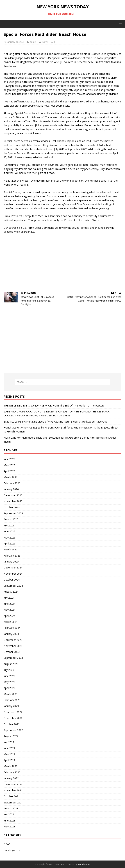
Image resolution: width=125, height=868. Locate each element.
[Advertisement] (62, 263)
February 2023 (12, 700)
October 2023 (12, 652)
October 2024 (12, 580)
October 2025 (12, 507)
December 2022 (13, 712)
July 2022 (9, 742)
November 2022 (13, 718)
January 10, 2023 (16, 42)
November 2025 (13, 501)
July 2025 (9, 525)
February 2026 (12, 483)
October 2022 (12, 724)
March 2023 (11, 694)
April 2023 (9, 688)
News (46, 42)
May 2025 (9, 538)
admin (33, 42)
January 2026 (11, 489)
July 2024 (9, 598)
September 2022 (13, 730)
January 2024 (11, 634)
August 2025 (11, 519)
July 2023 (9, 670)
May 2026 (9, 465)
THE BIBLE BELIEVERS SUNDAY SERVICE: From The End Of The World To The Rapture (54, 406)
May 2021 (9, 826)
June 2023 (9, 676)
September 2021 (13, 802)
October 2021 (12, 796)
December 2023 (13, 640)
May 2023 (9, 682)
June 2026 (9, 459)
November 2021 (13, 790)
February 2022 (12, 772)
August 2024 (11, 592)
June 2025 (9, 531)
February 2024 (12, 628)
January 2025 (11, 562)
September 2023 (13, 658)
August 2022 (11, 736)
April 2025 (9, 543)
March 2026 (11, 477)
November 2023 (13, 646)
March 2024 (11, 622)
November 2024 (13, 574)
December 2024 (13, 567)
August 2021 (11, 808)
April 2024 (9, 616)
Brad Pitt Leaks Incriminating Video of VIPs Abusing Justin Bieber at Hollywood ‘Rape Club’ (56, 422)
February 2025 (12, 556)
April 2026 (9, 471)
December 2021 (13, 784)
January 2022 (11, 778)
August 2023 (11, 664)
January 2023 (11, 706)
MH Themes (84, 864)
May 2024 (9, 610)
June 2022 (9, 748)
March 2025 (11, 549)
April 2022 (9, 760)
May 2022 (9, 754)
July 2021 (9, 814)
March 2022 (11, 766)
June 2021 (9, 820)
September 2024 (13, 586)
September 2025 (13, 513)
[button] (120, 24)
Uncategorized (12, 850)
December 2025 (13, 495)
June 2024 (9, 604)
